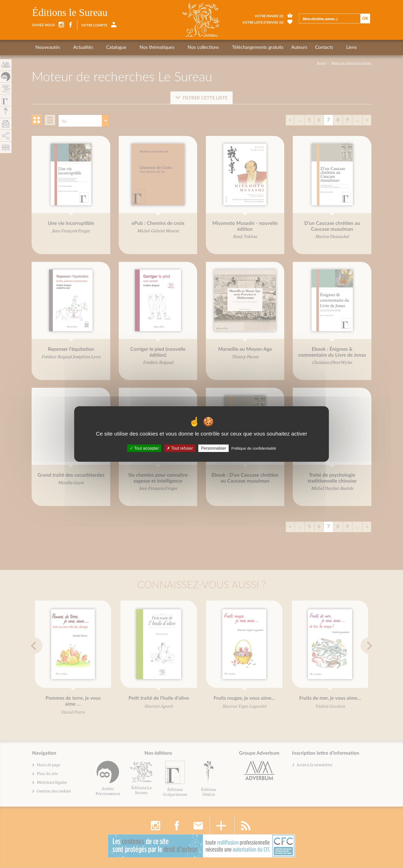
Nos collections (182, 48)
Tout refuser (180, 448)
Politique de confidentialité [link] (254, 448)
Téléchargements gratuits (231, 48)
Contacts (297, 48)
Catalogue (106, 48)
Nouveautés (48, 48)
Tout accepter (144, 448)
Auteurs (273, 48)
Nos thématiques (141, 48)
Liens (319, 48)
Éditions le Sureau (70, 12)
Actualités (78, 48)
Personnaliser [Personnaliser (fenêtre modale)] (214, 448)
